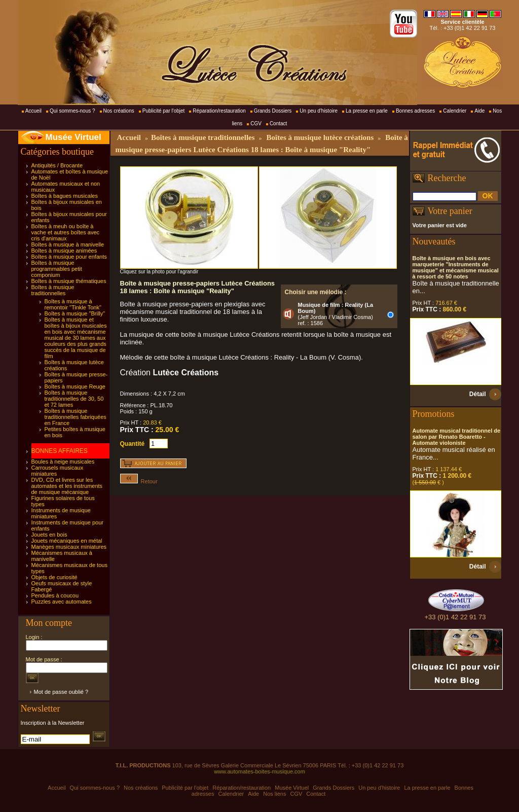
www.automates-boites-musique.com (259, 771)
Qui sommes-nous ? (72, 111)
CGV (256, 123)
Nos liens (274, 794)
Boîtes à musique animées (64, 251)
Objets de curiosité (54, 577)
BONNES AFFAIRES (60, 451)
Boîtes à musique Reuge (75, 386)
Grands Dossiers (273, 111)
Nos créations (119, 111)
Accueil (33, 111)
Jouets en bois (49, 535)
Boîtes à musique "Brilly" (75, 313)
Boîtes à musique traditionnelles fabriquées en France (76, 417)
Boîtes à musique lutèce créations (320, 137)
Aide (479, 111)
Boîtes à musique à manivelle (68, 244)
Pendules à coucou (55, 595)
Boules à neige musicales (63, 462)
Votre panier (450, 211)
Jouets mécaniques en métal (67, 541)
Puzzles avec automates (62, 602)
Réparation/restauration (219, 111)
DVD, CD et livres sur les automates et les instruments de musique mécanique (67, 486)
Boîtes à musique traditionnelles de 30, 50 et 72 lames (74, 399)
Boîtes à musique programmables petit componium (57, 269)
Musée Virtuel (73, 137)
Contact (278, 123)
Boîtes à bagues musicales (65, 196)
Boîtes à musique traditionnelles (53, 290)
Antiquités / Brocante (57, 165)
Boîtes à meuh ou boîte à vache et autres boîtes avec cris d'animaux (66, 232)
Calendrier (455, 111)
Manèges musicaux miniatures (69, 547)
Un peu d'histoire (319, 111)
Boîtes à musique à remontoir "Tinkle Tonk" (73, 304)
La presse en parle (367, 111)
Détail (478, 394)
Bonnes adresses (415, 111)
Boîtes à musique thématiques (69, 281)
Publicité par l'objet (164, 111)
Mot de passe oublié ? (61, 692)
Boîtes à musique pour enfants (69, 257)
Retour (139, 481)
